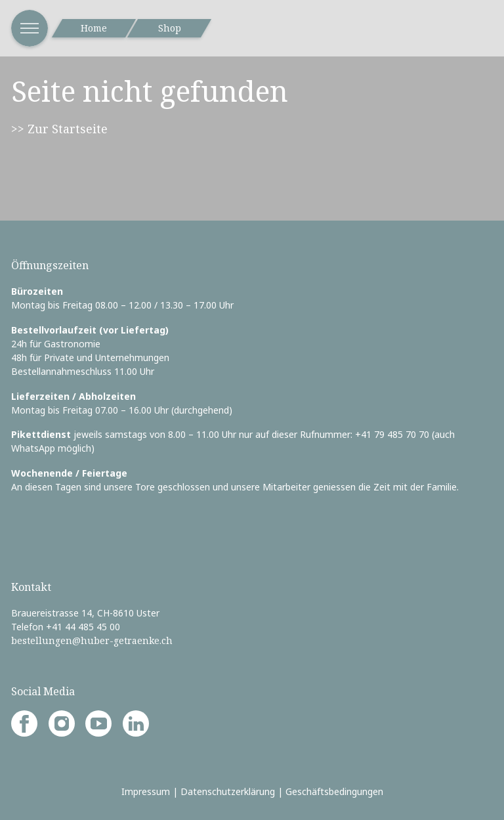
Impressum (146, 791)
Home (94, 28)
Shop (170, 28)
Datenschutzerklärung (228, 791)
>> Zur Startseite (59, 129)
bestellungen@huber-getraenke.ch (92, 640)
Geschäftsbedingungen (334, 791)
